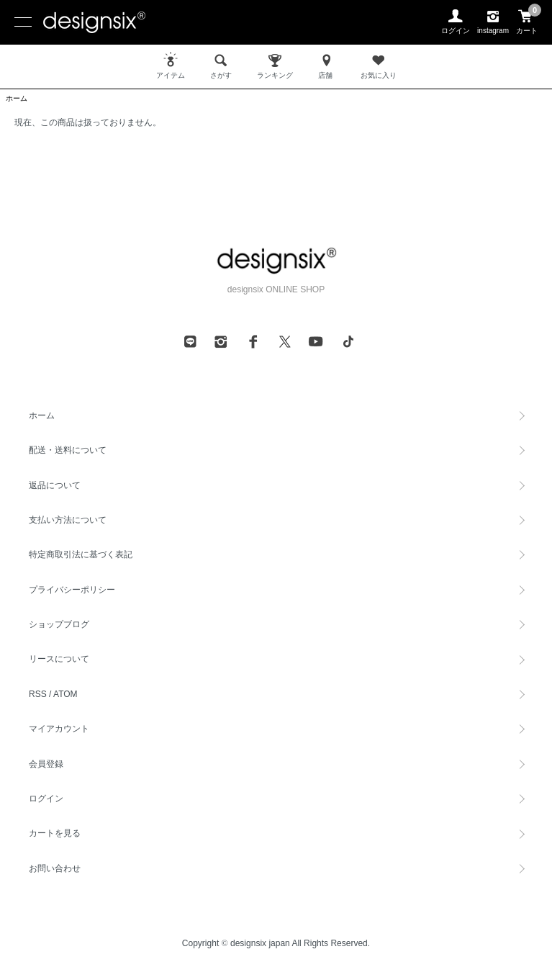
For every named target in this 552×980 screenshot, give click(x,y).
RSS (38, 694)
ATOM (65, 694)
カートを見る (55, 833)
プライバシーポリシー (72, 590)
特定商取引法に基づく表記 (81, 554)
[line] (190, 341)
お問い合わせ (55, 868)
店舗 (327, 66)
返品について (55, 485)
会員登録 (46, 764)
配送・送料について (68, 450)
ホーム (17, 98)
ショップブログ (59, 624)
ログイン (46, 799)
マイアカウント (59, 729)
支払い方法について (68, 520)
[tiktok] (348, 341)
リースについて (59, 659)
